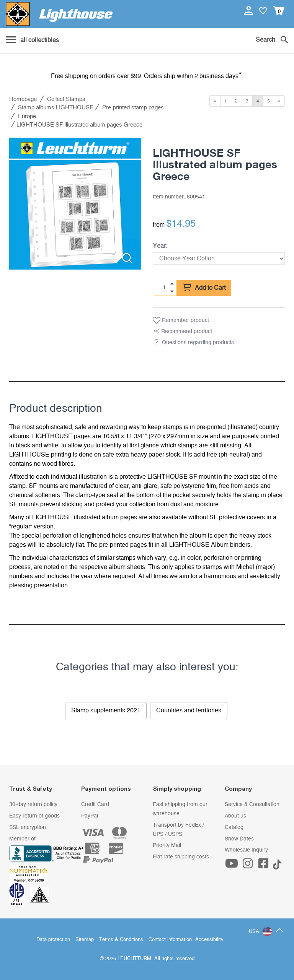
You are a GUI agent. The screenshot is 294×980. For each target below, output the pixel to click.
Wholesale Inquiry (246, 850)
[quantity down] (172, 291)
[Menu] (32, 41)
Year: (160, 246)
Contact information (170, 940)
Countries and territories (189, 710)
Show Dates (239, 839)
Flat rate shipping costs (181, 857)
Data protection (53, 940)
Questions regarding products (198, 343)
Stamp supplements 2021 (106, 710)
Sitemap (85, 940)
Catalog (234, 827)
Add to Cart (204, 288)
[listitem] (75, 204)
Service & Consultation (252, 804)
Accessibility (209, 940)
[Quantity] (164, 288)
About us (235, 816)
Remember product (181, 320)
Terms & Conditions (121, 940)
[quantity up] (172, 284)
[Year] (219, 258)
